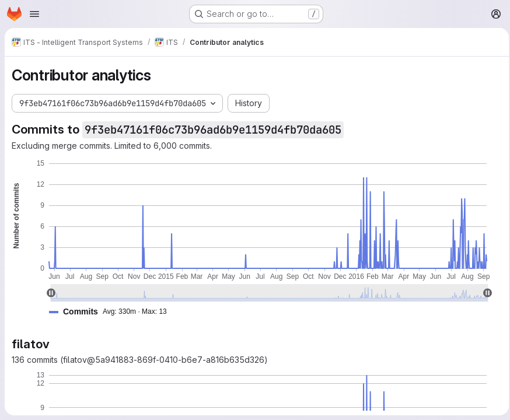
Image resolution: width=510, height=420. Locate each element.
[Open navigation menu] (34, 14)
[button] (113, 312)
